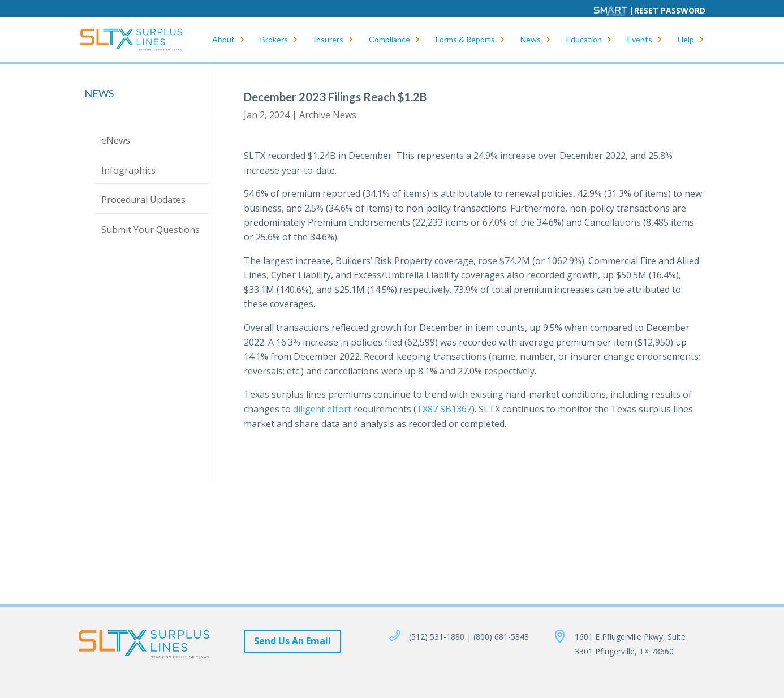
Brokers (274, 40)
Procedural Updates (143, 200)
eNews (116, 140)
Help (686, 40)
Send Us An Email (292, 641)
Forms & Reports (465, 40)
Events (640, 40)
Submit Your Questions (150, 230)
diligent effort (322, 409)
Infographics (128, 170)
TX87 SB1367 (444, 409)
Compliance (389, 40)
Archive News (328, 115)
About (223, 40)
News (531, 40)
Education (584, 40)
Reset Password (670, 10)
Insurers (328, 40)
